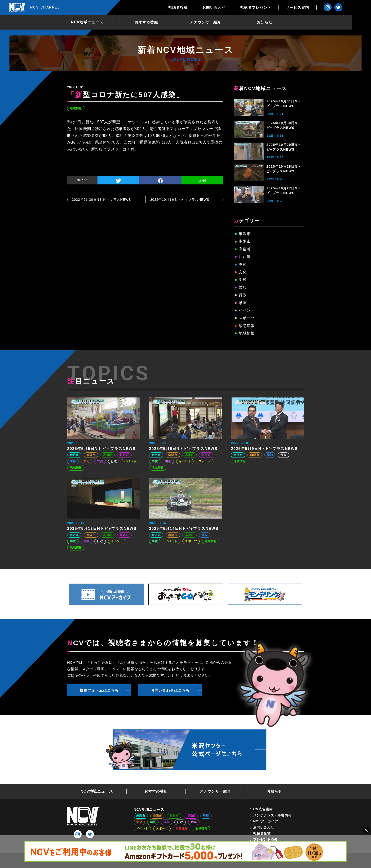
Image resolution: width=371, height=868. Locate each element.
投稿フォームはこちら (99, 690)
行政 (243, 295)
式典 (243, 287)
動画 (243, 303)
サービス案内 (317, 7)
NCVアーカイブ (266, 821)
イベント (247, 310)
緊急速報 (247, 326)
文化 (243, 272)
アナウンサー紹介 (215, 22)
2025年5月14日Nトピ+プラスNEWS (184, 529)
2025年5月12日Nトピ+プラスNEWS (102, 529)
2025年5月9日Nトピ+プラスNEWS (264, 449)
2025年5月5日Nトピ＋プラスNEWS (101, 449)
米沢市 (245, 234)
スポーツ (247, 318)
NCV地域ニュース (97, 22)
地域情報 (76, 108)
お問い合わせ (233, 7)
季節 (243, 264)
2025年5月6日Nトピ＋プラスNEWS (183, 449)
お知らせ (274, 22)
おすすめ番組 (156, 22)
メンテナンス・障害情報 (272, 815)
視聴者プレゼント (275, 7)
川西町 (245, 257)
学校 (243, 280)
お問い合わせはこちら (170, 690)
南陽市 (245, 241)
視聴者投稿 (197, 7)
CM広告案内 (263, 809)
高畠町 (245, 249)
